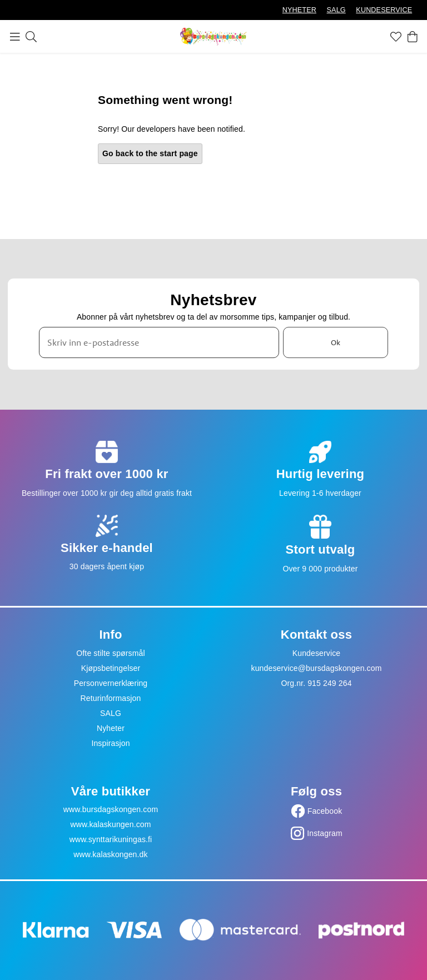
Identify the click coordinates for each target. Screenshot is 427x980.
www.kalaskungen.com (110, 824)
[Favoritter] (396, 37)
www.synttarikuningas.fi (111, 839)
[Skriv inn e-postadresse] (159, 342)
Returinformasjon (111, 698)
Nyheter (111, 728)
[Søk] (31, 37)
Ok (336, 342)
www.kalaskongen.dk (110, 854)
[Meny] (15, 37)
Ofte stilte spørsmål (110, 653)
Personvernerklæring (111, 683)
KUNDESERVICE (384, 10)
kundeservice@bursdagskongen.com (317, 668)
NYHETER (299, 10)
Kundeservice (317, 653)
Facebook (325, 811)
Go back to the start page (150, 153)
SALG (336, 10)
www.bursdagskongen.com (111, 809)
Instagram (325, 833)
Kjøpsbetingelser (111, 668)
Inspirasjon (110, 743)
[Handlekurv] (413, 37)
